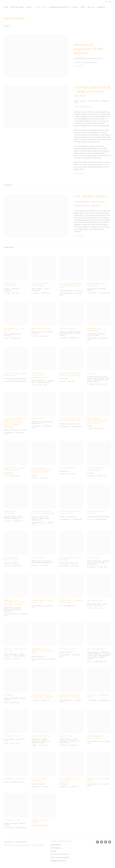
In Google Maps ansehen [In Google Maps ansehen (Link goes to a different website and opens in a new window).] (106, 842)
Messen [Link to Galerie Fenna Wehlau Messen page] (29, 7)
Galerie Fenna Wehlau (19, 4)
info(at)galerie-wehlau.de (58, 861)
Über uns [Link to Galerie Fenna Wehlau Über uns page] (91, 7)
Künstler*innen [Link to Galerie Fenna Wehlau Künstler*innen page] (17, 7)
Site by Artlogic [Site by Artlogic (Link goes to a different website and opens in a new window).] (38, 845)
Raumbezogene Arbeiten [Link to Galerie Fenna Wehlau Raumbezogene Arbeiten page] (59, 7)
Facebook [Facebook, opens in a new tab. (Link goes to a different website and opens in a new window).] (97, 842)
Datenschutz (9, 842)
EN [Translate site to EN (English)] (110, 2)
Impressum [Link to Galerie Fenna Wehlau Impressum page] (101, 7)
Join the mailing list (110, 842)
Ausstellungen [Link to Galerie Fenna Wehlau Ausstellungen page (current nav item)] (40, 7)
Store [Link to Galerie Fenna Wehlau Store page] (83, 7)
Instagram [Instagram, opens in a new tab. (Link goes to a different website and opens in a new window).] (102, 842)
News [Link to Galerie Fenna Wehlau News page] (6, 7)
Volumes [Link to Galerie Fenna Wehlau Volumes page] (75, 7)
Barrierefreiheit (21, 842)
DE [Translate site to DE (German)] (106, 2)
